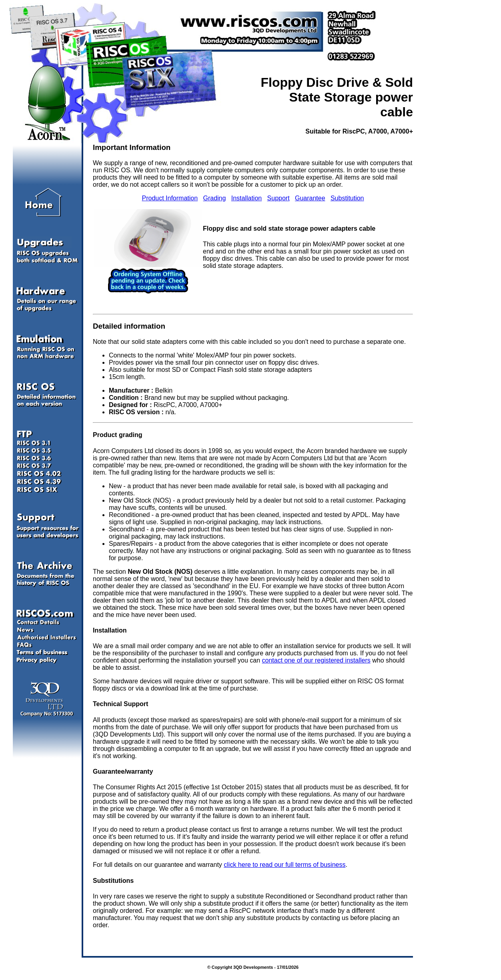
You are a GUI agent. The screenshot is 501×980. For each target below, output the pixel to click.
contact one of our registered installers (316, 660)
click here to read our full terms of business (285, 865)
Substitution (347, 198)
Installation (247, 198)
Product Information (170, 198)
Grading (214, 198)
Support (279, 198)
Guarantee (310, 198)
